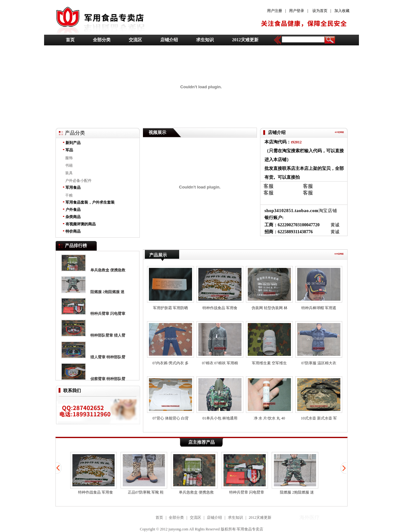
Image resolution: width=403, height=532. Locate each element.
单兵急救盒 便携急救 (108, 270)
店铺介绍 (169, 40)
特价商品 (73, 231)
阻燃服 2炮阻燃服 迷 (107, 292)
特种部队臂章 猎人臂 (108, 335)
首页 (70, 40)
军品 (69, 150)
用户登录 (297, 11)
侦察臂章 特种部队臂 (108, 379)
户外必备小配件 (78, 181)
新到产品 (73, 143)
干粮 (69, 195)
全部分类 (102, 40)
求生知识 (205, 40)
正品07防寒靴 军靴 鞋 (144, 473)
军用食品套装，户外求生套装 (90, 202)
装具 (69, 173)
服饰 (69, 158)
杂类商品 (73, 217)
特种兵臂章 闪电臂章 (108, 314)
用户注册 (275, 11)
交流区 (135, 40)
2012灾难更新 (245, 40)
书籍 (69, 165)
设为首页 (320, 11)
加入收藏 (342, 11)
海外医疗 (153, 246)
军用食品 (73, 188)
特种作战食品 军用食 (94, 473)
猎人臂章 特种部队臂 (108, 357)
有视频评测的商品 (81, 224)
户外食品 (73, 210)
